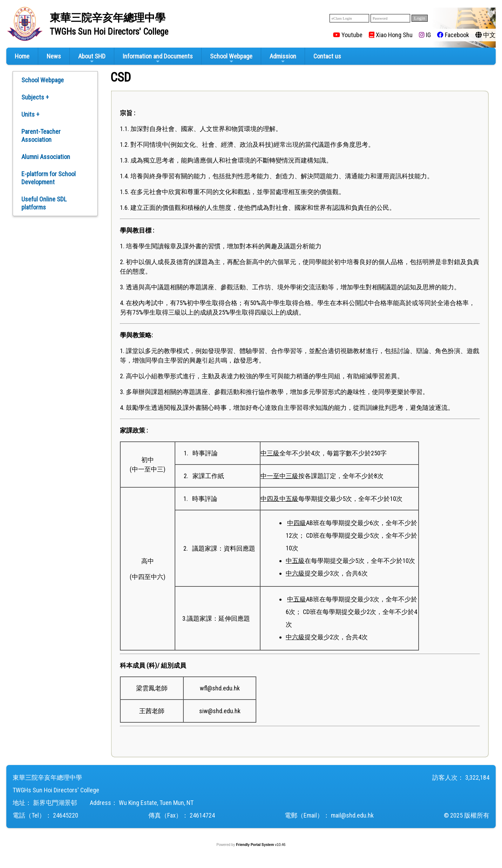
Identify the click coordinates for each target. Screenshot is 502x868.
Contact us (327, 56)
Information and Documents (158, 58)
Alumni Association (46, 157)
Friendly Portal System (255, 845)
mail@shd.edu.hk (352, 815)
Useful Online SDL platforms (44, 203)
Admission (283, 58)
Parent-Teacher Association (41, 136)
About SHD (92, 58)
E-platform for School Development (49, 178)
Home (22, 56)
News (54, 56)
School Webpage (231, 58)
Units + (30, 114)
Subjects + (35, 97)
